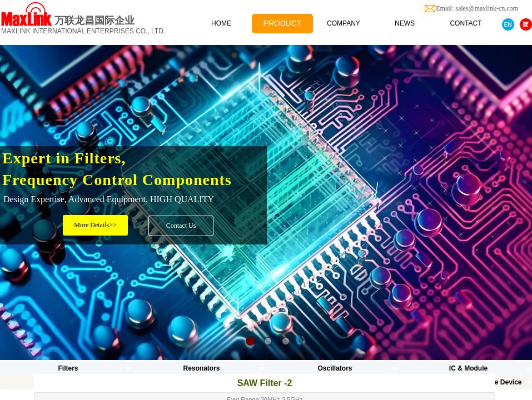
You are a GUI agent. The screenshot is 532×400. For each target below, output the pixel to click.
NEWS (405, 23)
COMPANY (344, 23)
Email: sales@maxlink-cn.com (484, 8)
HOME (221, 23)
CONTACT (466, 23)
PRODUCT (282, 23)
